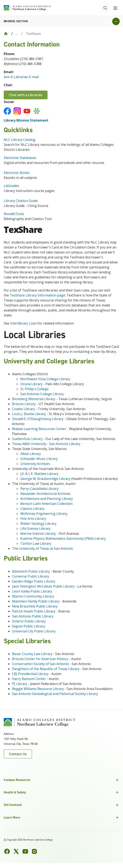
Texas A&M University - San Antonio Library (46, 444)
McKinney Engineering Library (44, 514)
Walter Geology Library (38, 524)
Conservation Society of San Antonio (40, 664)
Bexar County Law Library (32, 654)
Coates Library (23, 409)
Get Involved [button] (13, 805)
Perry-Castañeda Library (39, 489)
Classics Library (32, 509)
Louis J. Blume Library (29, 414)
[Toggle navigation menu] (115, 8)
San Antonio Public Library (33, 616)
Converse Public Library (30, 576)
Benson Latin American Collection (46, 504)
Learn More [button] (12, 817)
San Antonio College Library (42, 394)
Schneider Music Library (39, 459)
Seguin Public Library (29, 626)
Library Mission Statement (26, 120)
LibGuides (11, 186)
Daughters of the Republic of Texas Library (46, 669)
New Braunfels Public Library (35, 606)
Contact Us (18, 754)
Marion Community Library (33, 596)
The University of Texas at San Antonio (43, 548)
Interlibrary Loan (23, 323)
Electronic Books (17, 173)
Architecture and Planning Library (47, 499)
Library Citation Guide (21, 201)
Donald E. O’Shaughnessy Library (38, 419)
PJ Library (20, 684)
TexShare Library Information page (37, 295)
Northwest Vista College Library (45, 379)
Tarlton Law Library (36, 543)
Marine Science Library (38, 534)
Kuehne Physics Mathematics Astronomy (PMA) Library (63, 539)
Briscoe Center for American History (40, 659)
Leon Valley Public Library (32, 591)
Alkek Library (31, 454)
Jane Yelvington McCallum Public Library (44, 586)
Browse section (16, 21)
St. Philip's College (34, 389)
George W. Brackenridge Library (45, 479)
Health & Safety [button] (15, 792)
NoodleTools (14, 214)
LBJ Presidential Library (30, 674)
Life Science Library (35, 529)
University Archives (35, 464)
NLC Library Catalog (19, 140)
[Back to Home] (6, 34)
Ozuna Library (31, 384)
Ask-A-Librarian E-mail (21, 77)
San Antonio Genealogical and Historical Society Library (55, 694)
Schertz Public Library (29, 621)
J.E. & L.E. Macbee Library (39, 474)
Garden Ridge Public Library (34, 581)
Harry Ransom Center (29, 679)
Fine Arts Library (33, 519)
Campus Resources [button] (17, 780)
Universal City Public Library (34, 631)
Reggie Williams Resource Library (38, 689)
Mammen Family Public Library (36, 601)
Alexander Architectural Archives (45, 494)
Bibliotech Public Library (31, 571)
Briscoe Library (24, 404)
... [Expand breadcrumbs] (17, 34)
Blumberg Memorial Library (34, 399)
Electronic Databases (20, 158)
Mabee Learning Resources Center (39, 429)
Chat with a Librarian (26, 95)
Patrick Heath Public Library (34, 611)
